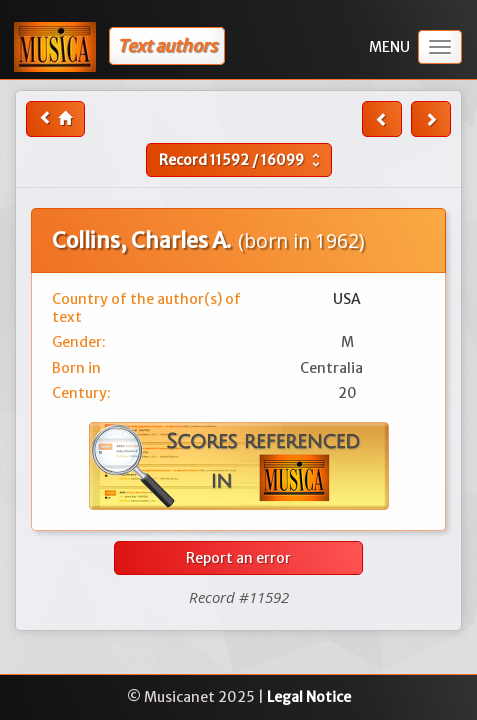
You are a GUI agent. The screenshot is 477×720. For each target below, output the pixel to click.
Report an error (238, 558)
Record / (242, 160)
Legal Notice (309, 697)
